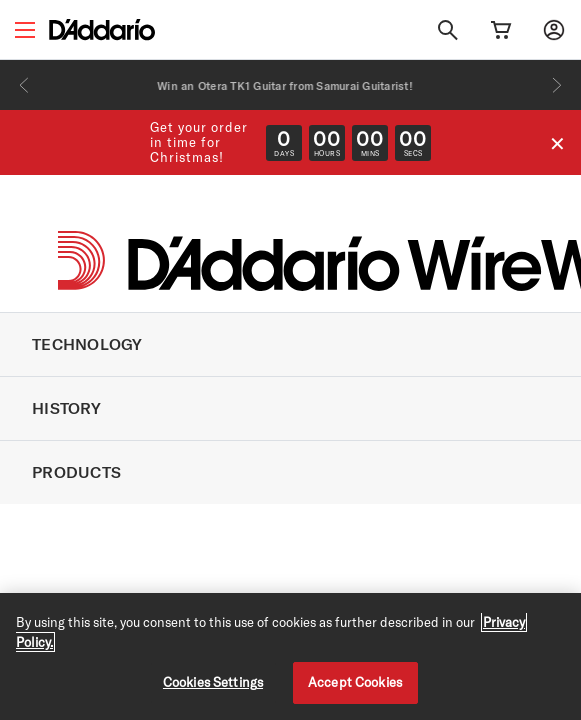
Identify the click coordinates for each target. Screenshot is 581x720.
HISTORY (66, 408)
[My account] (554, 30)
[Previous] (24, 85)
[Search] (448, 30)
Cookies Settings (213, 682)
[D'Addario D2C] (102, 29)
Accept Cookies (355, 682)
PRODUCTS (76, 472)
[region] (290, 656)
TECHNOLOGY (87, 344)
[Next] (557, 85)
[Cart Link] (501, 30)
